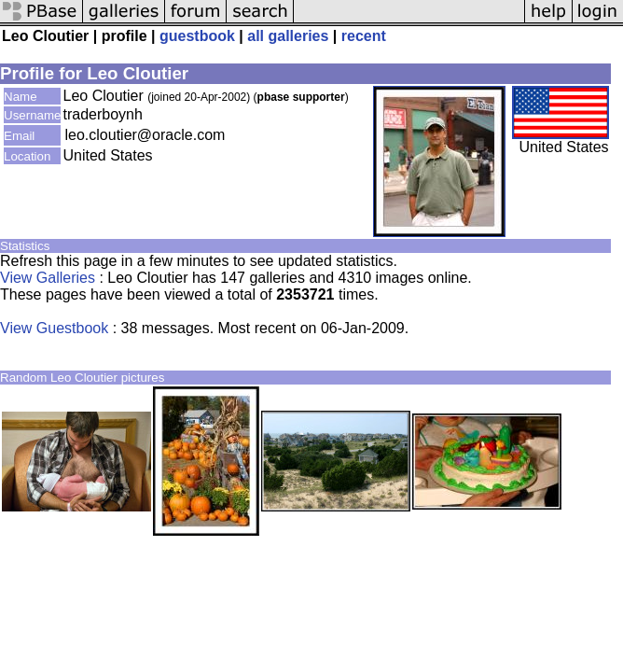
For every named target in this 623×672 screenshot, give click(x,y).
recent (364, 36)
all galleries (288, 36)
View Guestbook (54, 328)
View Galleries (48, 278)
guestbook (197, 36)
